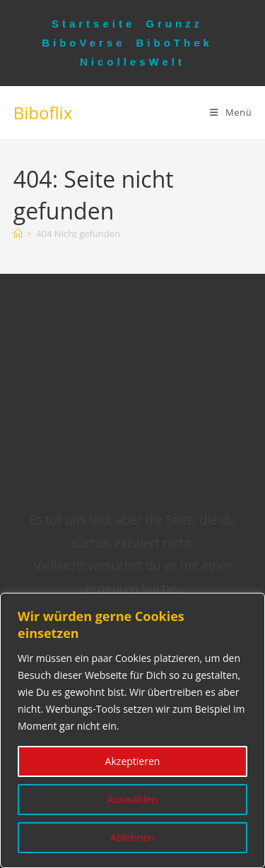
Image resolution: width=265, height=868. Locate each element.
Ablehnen (132, 837)
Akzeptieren (133, 761)
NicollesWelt (132, 62)
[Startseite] (18, 234)
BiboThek (175, 43)
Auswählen (132, 799)
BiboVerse (83, 43)
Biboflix (43, 113)
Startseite (93, 24)
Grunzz (174, 24)
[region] (132, 730)
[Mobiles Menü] (231, 112)
